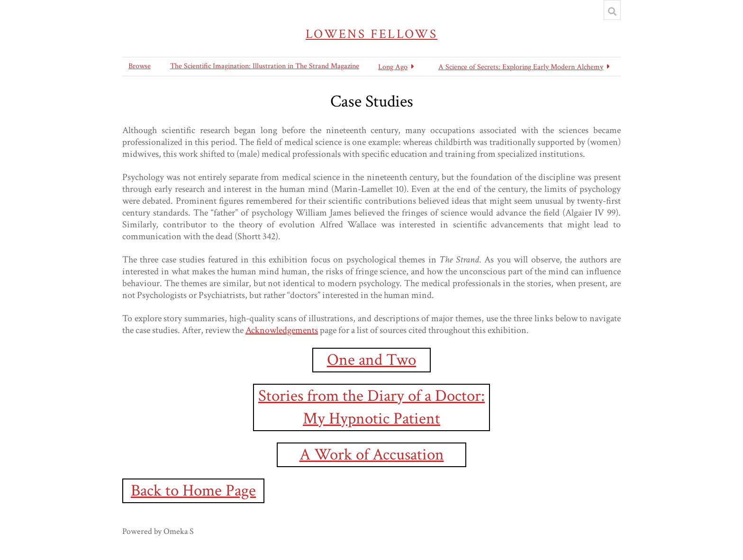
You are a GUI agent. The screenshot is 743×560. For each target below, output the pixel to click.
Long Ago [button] (393, 67)
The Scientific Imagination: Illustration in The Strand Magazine (265, 66)
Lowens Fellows (371, 34)
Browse (140, 66)
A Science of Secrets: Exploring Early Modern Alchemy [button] (521, 67)
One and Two (371, 360)
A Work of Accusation (372, 455)
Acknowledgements (282, 330)
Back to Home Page (193, 491)
